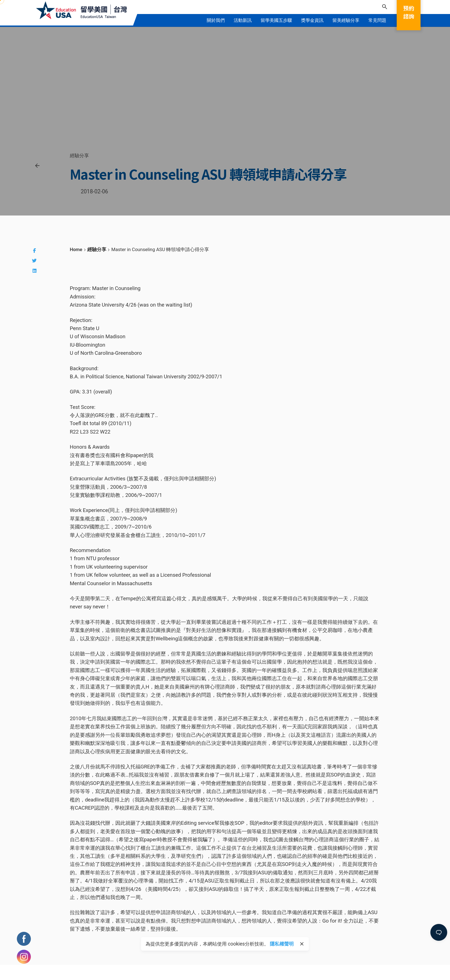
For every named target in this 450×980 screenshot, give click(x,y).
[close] (302, 944)
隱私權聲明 (282, 944)
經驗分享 (79, 156)
